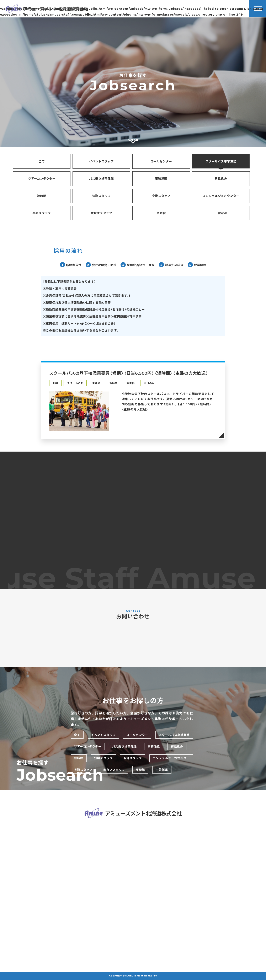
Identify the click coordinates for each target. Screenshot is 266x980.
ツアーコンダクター (42, 179)
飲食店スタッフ (101, 213)
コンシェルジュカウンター (221, 196)
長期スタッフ (42, 213)
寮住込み (221, 179)
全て (42, 161)
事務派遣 (161, 179)
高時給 (161, 213)
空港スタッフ (161, 196)
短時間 (42, 196)
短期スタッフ (102, 196)
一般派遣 (221, 213)
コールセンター (161, 161)
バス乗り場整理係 (102, 179)
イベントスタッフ (102, 161)
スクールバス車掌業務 (221, 161)
